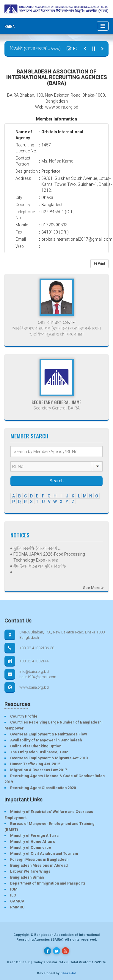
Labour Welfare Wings (30, 871)
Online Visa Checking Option (36, 746)
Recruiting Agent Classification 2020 (43, 788)
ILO (13, 895)
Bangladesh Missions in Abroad (39, 865)
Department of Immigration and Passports (48, 883)
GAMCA (17, 901)
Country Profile (24, 716)
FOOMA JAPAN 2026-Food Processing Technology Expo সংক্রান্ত (49, 557)
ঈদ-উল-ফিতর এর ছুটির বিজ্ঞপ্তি (40, 566)
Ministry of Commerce (31, 847)
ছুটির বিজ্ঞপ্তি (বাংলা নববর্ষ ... (37, 548)
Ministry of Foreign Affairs (34, 836)
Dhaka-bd (68, 973)
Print (99, 264)
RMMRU (17, 907)
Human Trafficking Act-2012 (35, 764)
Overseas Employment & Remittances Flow (48, 734)
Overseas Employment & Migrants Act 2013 (49, 758)
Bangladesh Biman (27, 877)
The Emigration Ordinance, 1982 (39, 752)
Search (57, 481)
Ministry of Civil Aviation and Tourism (44, 853)
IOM (14, 889)
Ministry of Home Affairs (33, 841)
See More (93, 588)
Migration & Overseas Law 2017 (39, 770)
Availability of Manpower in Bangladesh (46, 740)
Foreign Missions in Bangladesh (39, 859)
